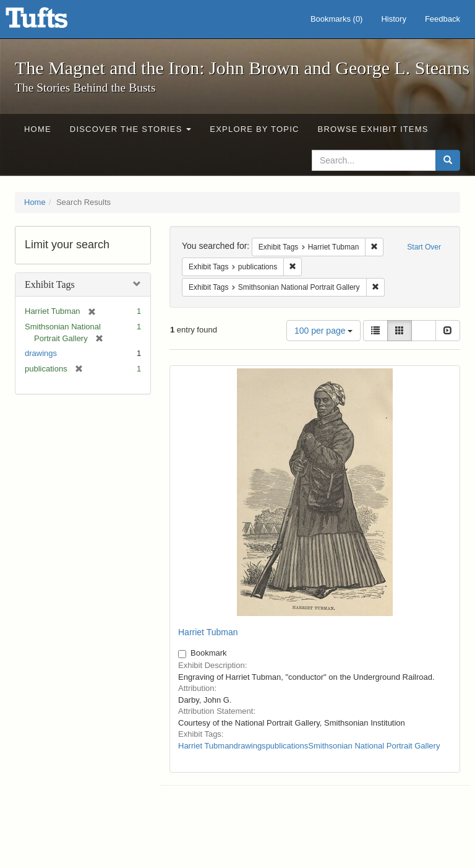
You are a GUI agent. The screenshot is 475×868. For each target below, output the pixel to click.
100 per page (323, 331)
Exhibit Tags (50, 284)
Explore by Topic (254, 129)
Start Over (424, 247)
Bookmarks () (337, 19)
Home (38, 129)
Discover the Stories (131, 129)
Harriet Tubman (208, 632)
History (393, 19)
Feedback (443, 19)
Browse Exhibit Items (373, 129)
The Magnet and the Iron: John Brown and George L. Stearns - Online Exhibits (52, 22)
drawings (41, 353)
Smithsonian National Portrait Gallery (374, 746)
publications (287, 746)
